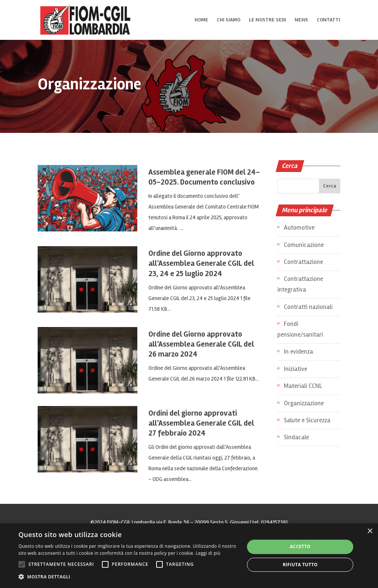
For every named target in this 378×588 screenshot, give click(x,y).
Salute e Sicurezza (307, 420)
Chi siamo (228, 20)
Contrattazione (303, 262)
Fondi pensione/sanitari (300, 329)
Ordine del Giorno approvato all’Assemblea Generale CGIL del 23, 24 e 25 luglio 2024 (201, 263)
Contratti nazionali (308, 307)
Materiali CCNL (303, 386)
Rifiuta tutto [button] (300, 565)
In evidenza (298, 352)
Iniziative (295, 369)
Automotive (299, 228)
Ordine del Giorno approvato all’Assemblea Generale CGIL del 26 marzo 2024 (201, 344)
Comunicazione (304, 245)
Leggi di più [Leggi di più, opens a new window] (208, 553)
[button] (128, 577)
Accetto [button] (300, 546)
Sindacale (296, 437)
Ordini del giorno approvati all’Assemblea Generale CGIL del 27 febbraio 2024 (201, 423)
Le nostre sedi (267, 20)
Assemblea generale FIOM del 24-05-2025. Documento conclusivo (204, 177)
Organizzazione (304, 403)
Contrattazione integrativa (300, 284)
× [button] (370, 531)
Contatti (329, 20)
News (301, 20)
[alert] (189, 556)
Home (201, 20)
